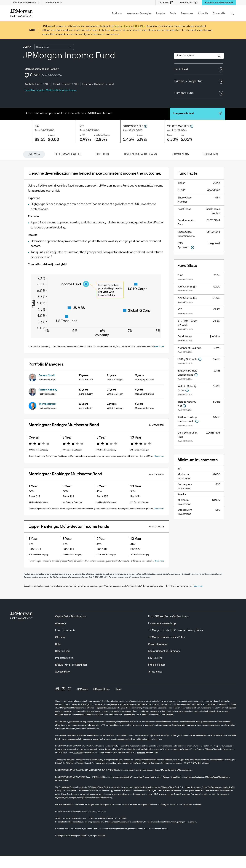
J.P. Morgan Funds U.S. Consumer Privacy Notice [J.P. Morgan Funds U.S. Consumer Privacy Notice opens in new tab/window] (176, 642)
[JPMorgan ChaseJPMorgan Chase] (101, 701)
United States (52, 3)
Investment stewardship (162, 635)
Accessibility (62, 684)
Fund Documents (65, 642)
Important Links (64, 670)
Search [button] (233, 13)
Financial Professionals (25, 3)
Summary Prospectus (199, 81)
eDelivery (61, 635)
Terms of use (155, 684)
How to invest (63, 663)
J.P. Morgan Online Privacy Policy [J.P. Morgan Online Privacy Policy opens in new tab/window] (167, 649)
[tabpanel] (123, 376)
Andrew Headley (48, 393)
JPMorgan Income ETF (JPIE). (129, 26)
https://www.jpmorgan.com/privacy (181, 834)
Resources (187, 13)
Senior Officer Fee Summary (164, 663)
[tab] (34, 154)
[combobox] (54, 47)
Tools (173, 13)
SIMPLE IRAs (155, 670)
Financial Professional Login (219, 3)
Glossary (60, 649)
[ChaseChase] (118, 701)
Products (117, 13)
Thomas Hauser (48, 407)
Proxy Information (158, 656)
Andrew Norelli (47, 378)
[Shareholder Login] (189, 3)
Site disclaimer (157, 677)
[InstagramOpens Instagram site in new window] (70, 702)
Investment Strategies (139, 13)
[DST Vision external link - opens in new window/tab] (166, 3)
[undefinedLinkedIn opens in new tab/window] (57, 702)
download (78, 765)
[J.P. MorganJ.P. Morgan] (82, 701)
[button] (219, 56)
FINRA (188, 775)
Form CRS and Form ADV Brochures (168, 628)
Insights (161, 13)
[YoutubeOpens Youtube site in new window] (63, 702)
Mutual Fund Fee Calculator (71, 677)
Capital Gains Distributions (71, 628)
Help (58, 656)
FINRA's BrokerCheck (200, 775)
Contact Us (219, 13)
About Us (203, 13)
